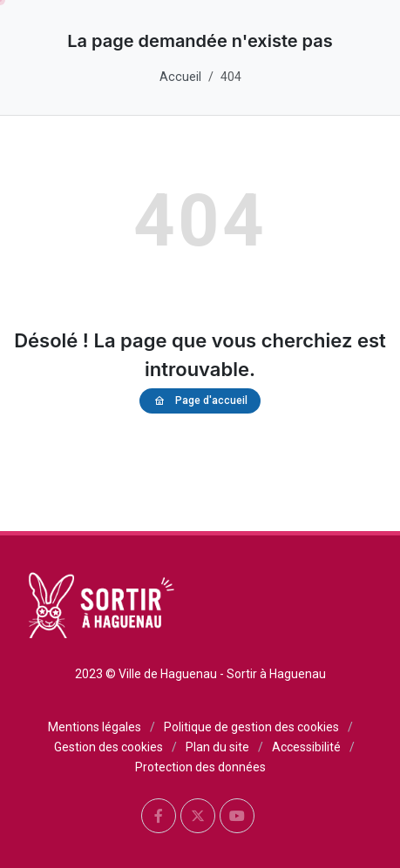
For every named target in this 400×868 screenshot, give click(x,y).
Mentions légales (95, 727)
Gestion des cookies (108, 747)
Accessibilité (306, 747)
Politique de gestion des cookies (251, 727)
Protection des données (200, 767)
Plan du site (217, 747)
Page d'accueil (200, 401)
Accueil (180, 77)
